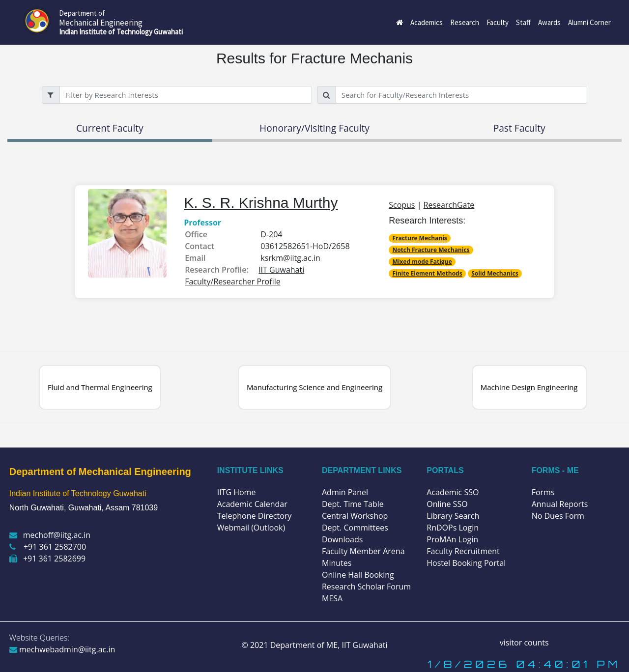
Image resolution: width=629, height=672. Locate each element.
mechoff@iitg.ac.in (50, 535)
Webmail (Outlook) (251, 528)
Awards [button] (549, 22)
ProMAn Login (452, 539)
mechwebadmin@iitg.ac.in (62, 649)
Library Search (453, 516)
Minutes (337, 563)
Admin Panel (345, 492)
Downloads (342, 539)
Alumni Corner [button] (589, 22)
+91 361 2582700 (48, 547)
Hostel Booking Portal (466, 563)
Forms (543, 492)
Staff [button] (523, 22)
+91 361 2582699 (47, 559)
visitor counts (524, 643)
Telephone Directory (255, 516)
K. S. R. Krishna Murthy (261, 203)
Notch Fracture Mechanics (431, 250)
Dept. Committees (355, 528)
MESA (332, 598)
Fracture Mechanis (419, 238)
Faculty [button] (498, 22)
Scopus (402, 205)
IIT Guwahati (363, 645)
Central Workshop (355, 516)
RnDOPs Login (453, 528)
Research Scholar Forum (366, 587)
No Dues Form (558, 516)
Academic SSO (453, 492)
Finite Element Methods (427, 273)
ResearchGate (449, 205)
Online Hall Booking (358, 575)
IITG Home (237, 492)
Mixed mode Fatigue (422, 262)
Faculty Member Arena (363, 551)
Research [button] (465, 22)
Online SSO (447, 504)
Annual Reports (560, 504)
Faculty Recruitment (463, 551)
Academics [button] (427, 22)
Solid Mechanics (495, 273)
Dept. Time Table (353, 504)
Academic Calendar (252, 504)
